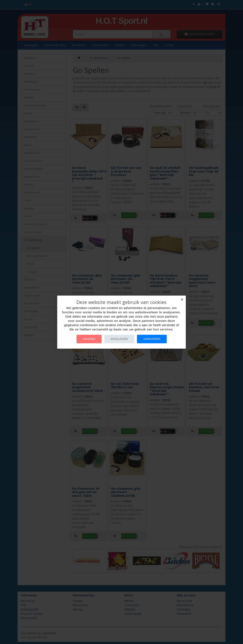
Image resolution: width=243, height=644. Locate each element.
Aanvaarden (152, 339)
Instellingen (119, 339)
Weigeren (89, 339)
